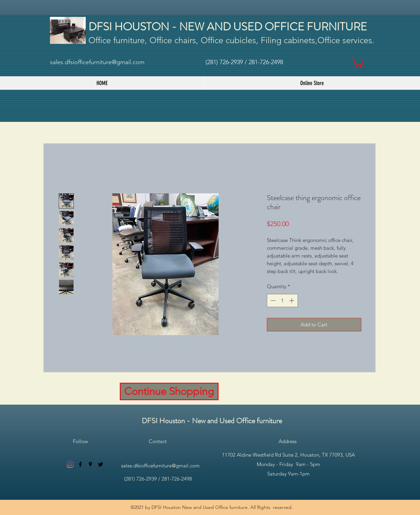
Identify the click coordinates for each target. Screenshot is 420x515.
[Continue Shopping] (169, 391)
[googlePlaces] (90, 464)
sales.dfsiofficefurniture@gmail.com (97, 62)
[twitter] (101, 464)
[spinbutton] (282, 301)
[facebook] (80, 464)
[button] (358, 62)
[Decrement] (272, 301)
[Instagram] (70, 464)
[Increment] (292, 301)
